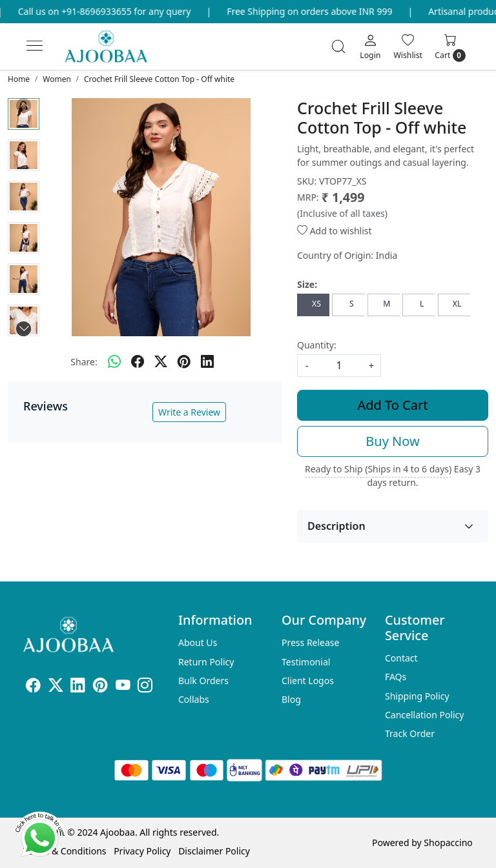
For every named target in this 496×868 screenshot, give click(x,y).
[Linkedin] (78, 687)
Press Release (311, 642)
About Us (198, 642)
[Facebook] (33, 687)
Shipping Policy (417, 696)
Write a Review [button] (189, 412)
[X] (56, 687)
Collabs (194, 699)
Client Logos (308, 681)
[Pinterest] (100, 687)
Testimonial (306, 662)
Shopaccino (448, 843)
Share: (84, 362)
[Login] (370, 46)
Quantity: (317, 345)
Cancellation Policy (425, 715)
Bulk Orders (203, 681)
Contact (401, 658)
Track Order (410, 733)
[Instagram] (145, 687)
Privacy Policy (142, 851)
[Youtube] (123, 687)
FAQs (396, 677)
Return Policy (206, 662)
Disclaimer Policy (214, 851)
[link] (338, 46)
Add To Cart (393, 405)
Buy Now (392, 441)
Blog (291, 699)
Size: (307, 284)
